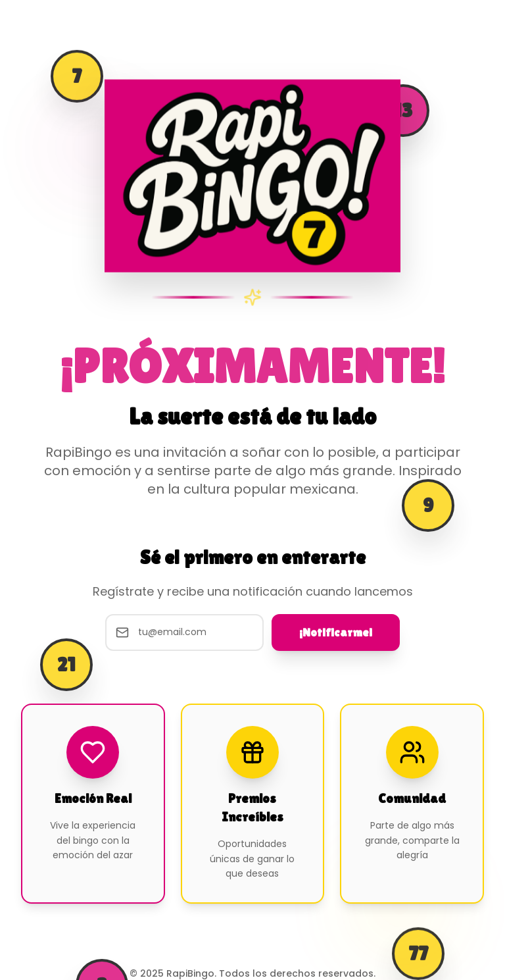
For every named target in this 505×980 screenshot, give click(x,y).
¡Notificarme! (336, 632)
